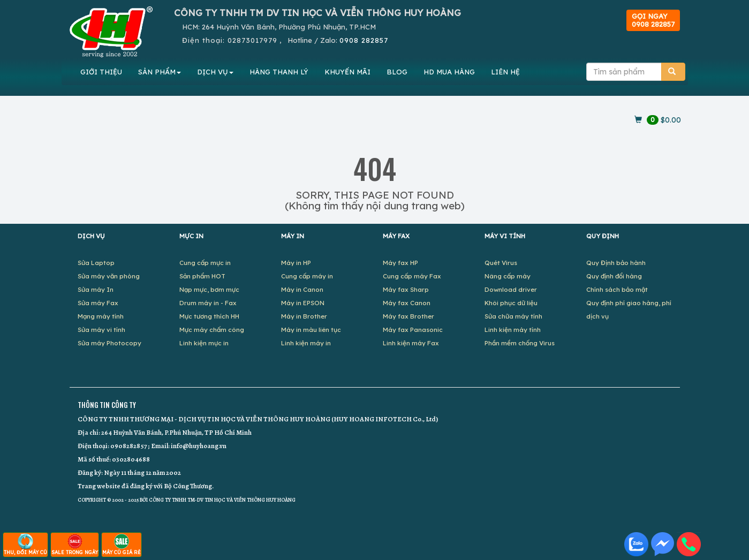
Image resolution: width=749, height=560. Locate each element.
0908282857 (128, 446)
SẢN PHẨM (160, 72)
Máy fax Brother (408, 316)
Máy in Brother (304, 316)
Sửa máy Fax (98, 303)
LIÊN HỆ (505, 72)
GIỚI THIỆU (101, 72)
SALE (75, 544)
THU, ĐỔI (25, 544)
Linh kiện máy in (306, 343)
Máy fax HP (400, 263)
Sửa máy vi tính (101, 330)
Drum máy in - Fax (208, 303)
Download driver (511, 289)
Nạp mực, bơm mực (209, 289)
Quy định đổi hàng (614, 276)
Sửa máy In (96, 289)
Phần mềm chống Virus (520, 343)
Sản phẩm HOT (202, 276)
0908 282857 (364, 40)
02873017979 (252, 40)
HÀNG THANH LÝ (279, 72)
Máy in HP (296, 263)
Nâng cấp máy (508, 276)
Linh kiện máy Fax (411, 343)
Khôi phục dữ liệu (511, 303)
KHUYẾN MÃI (347, 72)
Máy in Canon (302, 289)
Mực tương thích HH (209, 316)
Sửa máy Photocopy (109, 343)
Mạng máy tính (101, 316)
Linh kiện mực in (204, 343)
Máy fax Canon (407, 303)
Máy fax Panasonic (413, 330)
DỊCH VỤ (215, 72)
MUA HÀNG (449, 72)
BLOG (397, 72)
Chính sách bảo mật (617, 289)
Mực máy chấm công (212, 330)
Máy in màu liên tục (311, 330)
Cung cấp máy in (307, 276)
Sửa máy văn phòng (109, 276)
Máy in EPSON (303, 303)
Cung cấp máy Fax (412, 276)
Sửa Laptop (96, 263)
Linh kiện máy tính (513, 330)
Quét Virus (501, 263)
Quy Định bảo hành (616, 263)
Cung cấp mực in (205, 263)
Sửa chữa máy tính (513, 316)
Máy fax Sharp (406, 289)
